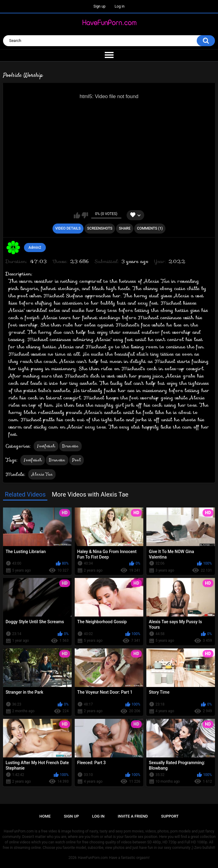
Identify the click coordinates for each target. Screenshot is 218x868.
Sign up (100, 6)
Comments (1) (150, 228)
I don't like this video (85, 215)
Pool (77, 460)
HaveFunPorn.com (93, 858)
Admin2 (35, 248)
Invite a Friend (133, 816)
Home (45, 816)
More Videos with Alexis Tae (90, 494)
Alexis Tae (42, 474)
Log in (120, 6)
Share (125, 228)
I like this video (77, 215)
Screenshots (100, 228)
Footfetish (46, 446)
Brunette (70, 446)
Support (170, 816)
